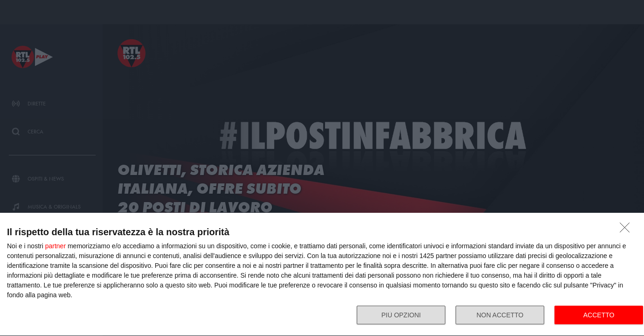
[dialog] (322, 275)
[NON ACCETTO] (627, 230)
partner (55, 246)
